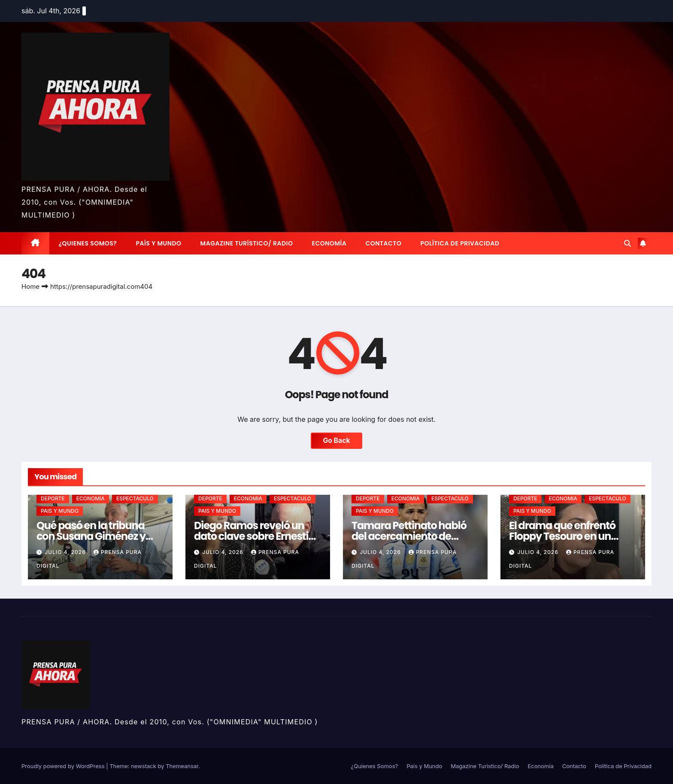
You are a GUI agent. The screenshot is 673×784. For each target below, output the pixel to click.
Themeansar (182, 766)
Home (30, 286)
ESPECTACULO (135, 498)
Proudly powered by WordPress (64, 766)
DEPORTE (53, 498)
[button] (628, 243)
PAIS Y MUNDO (60, 511)
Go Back (336, 441)
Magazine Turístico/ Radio (247, 243)
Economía (329, 243)
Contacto (383, 243)
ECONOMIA (91, 498)
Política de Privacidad (460, 243)
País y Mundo (158, 243)
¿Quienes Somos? (88, 243)
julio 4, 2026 (66, 552)
